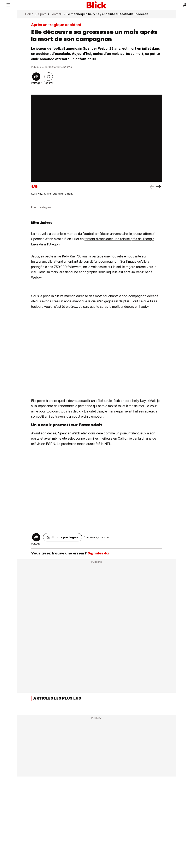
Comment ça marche (96, 537)
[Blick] (96, 5)
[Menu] (8, 5)
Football (56, 14)
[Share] (36, 77)
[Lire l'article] (49, 77)
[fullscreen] (96, 138)
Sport (42, 14)
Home (29, 14)
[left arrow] (159, 187)
